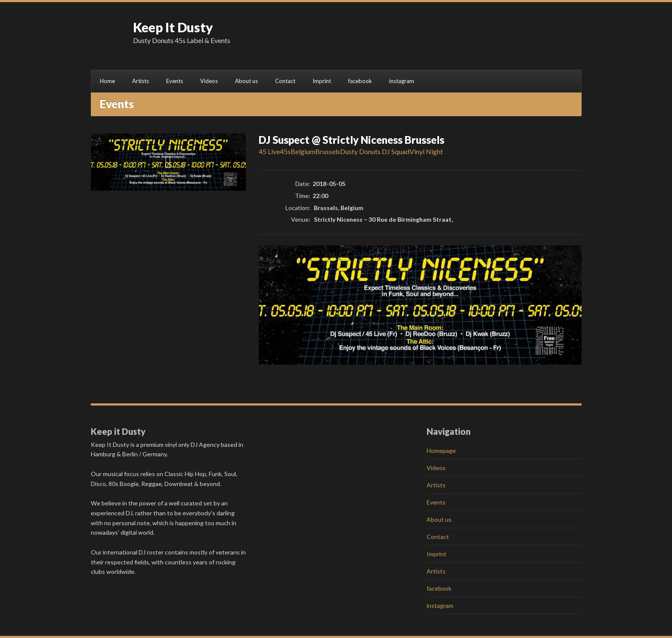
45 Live (269, 151)
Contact (285, 81)
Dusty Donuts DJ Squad (375, 151)
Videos (209, 81)
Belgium (303, 151)
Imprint (322, 81)
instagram (402, 81)
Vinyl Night (426, 151)
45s (285, 151)
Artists (141, 81)
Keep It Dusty (173, 27)
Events (175, 81)
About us (246, 81)
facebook (360, 81)
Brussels (328, 151)
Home (107, 81)
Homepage (441, 451)
